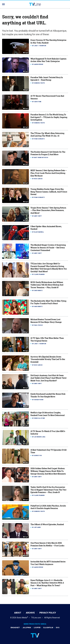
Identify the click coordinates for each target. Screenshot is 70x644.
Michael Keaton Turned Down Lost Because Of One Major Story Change (46, 321)
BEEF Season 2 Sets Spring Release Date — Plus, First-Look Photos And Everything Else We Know (49, 173)
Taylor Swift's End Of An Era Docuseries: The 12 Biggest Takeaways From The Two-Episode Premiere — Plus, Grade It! (49, 490)
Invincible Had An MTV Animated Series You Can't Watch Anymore (48, 563)
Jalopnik (27, 628)
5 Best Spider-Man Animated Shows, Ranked (46, 228)
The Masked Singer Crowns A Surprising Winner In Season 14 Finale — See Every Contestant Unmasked (48, 247)
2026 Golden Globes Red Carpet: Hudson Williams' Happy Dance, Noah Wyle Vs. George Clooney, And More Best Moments (48, 471)
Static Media (22, 618)
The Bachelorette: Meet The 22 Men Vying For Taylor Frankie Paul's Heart (48, 302)
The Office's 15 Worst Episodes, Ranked (47, 524)
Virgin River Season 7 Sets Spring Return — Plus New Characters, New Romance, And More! (48, 210)
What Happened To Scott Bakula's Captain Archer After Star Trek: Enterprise (48, 60)
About (18, 613)
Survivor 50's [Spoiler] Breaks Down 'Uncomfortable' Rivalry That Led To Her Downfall (48, 359)
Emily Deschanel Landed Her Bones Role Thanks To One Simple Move (48, 395)
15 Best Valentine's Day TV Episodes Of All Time (48, 451)
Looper (37, 628)
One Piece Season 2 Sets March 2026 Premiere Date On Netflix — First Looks (47, 544)
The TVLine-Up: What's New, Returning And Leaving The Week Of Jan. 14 (47, 135)
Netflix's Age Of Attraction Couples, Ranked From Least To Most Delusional (48, 414)
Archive (30, 613)
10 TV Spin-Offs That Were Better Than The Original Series (47, 339)
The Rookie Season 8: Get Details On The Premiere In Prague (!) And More (48, 153)
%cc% (27, 53)
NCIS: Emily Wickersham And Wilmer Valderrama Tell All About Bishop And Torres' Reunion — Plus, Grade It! (47, 285)
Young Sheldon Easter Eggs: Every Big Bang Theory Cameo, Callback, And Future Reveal (49, 192)
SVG (58, 628)
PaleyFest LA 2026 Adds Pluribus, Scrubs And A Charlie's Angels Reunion (48, 507)
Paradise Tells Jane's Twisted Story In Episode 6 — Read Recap (47, 79)
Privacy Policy (48, 613)
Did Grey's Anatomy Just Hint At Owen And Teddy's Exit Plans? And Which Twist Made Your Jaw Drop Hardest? (48, 378)
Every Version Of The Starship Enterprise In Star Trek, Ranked (48, 41)
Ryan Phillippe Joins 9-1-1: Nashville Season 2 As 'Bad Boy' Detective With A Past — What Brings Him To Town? (47, 583)
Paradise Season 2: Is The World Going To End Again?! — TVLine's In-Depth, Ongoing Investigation (49, 117)
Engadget (15, 628)
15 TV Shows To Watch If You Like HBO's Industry (48, 433)
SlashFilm (48, 628)
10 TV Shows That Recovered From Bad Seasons (47, 97)
